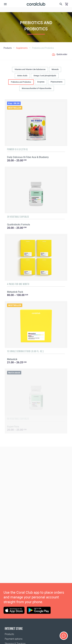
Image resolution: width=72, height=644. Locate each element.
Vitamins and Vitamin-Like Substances (30, 69)
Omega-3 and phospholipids (45, 76)
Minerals (55, 69)
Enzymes (41, 82)
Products (9, 634)
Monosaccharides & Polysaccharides (37, 88)
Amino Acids (22, 76)
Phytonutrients (57, 82)
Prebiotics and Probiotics (21, 82)
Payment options (14, 639)
